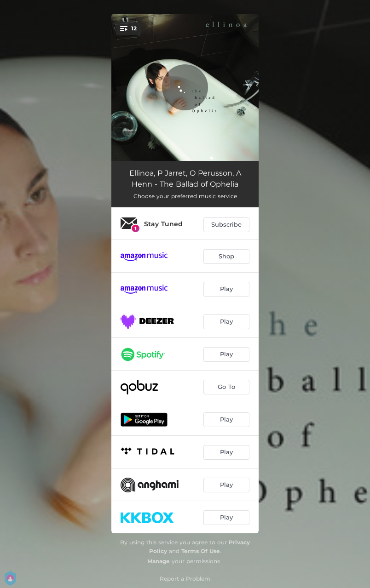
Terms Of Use (201, 551)
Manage (159, 561)
